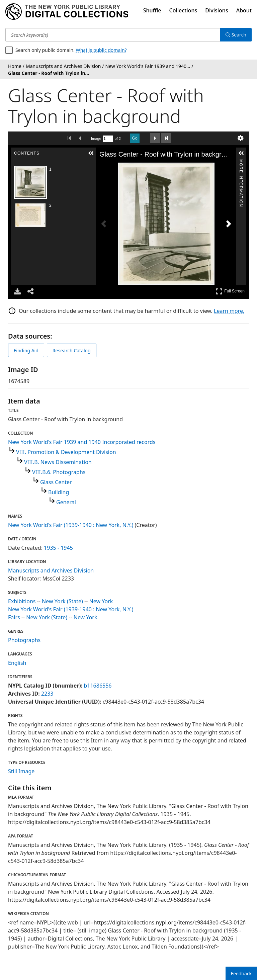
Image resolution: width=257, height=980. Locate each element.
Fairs (14, 617)
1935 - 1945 (58, 548)
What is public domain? (101, 50)
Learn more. (229, 311)
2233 (47, 694)
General (66, 502)
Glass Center (56, 482)
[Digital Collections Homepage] (67, 12)
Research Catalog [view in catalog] (72, 350)
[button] (91, 153)
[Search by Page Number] (108, 139)
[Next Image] (229, 224)
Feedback (241, 973)
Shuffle (152, 10)
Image (96, 139)
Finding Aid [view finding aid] (26, 350)
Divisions (217, 10)
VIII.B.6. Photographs (59, 472)
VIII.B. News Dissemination (58, 462)
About (244, 10)
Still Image (21, 771)
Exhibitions (22, 601)
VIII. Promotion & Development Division (66, 452)
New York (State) (62, 601)
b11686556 (98, 686)
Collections (183, 10)
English (17, 663)
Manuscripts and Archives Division (51, 570)
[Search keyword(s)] (113, 35)
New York (101, 601)
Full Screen (230, 291)
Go (135, 138)
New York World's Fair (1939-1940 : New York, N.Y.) (71, 525)
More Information (241, 162)
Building (59, 492)
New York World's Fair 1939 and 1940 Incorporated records (82, 442)
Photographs (24, 640)
